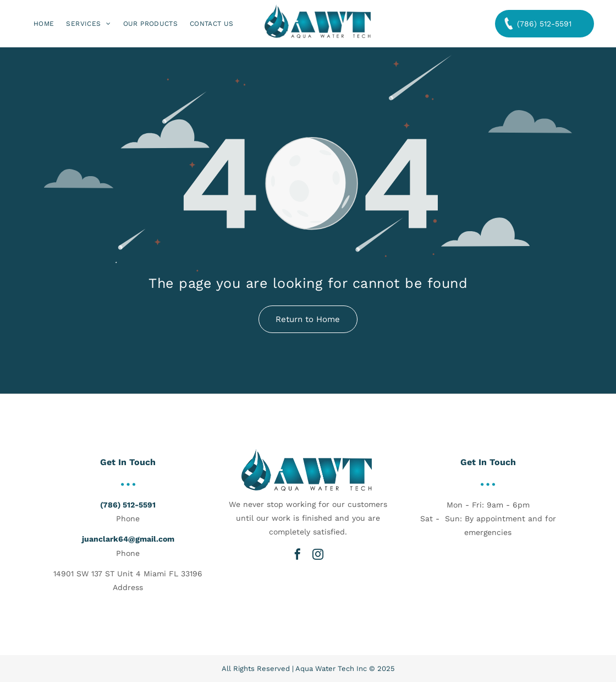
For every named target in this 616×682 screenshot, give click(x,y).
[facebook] (298, 554)
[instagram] (318, 554)
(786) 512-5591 (128, 505)
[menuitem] (44, 24)
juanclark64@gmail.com (128, 539)
